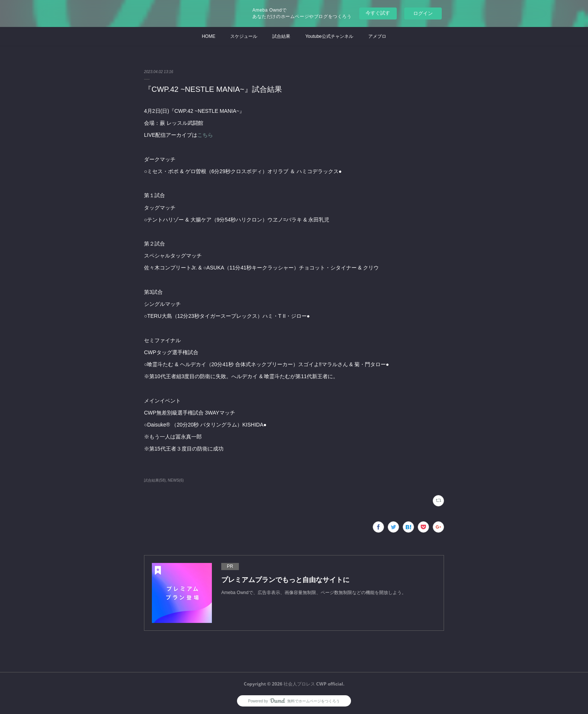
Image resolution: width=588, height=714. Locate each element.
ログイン (423, 13)
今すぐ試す (378, 13)
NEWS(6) (176, 480)
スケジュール (244, 36)
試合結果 (281, 36)
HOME (208, 36)
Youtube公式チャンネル (329, 36)
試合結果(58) (155, 480)
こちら (205, 135)
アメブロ (377, 36)
